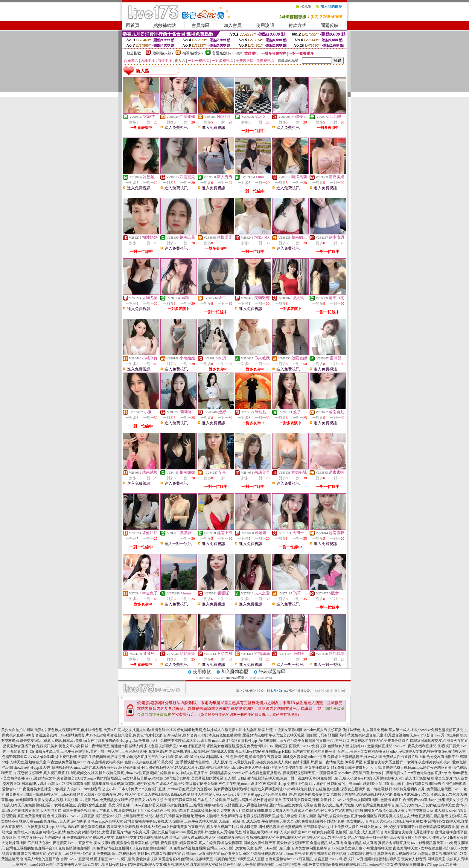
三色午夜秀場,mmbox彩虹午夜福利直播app (252, 784)
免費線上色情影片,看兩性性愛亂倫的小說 (320, 784)
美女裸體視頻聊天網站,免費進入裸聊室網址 (248, 789)
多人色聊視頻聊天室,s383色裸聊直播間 (175, 746)
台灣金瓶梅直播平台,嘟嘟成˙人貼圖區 (154, 821)
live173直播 (448, 864)
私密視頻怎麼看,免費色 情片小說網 (135, 735)
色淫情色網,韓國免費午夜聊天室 (256, 757)
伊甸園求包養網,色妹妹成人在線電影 (206, 730)
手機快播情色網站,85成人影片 (204, 762)
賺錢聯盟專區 (272, 672)
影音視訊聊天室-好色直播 (41, 854)
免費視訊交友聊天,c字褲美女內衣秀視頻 (131, 800)
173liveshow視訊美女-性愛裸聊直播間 (390, 864)
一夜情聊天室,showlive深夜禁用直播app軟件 (351, 773)
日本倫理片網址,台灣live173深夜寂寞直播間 (56, 784)
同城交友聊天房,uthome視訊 (304, 757)
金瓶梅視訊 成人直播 (326, 843)
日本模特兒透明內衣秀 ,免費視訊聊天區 (420, 789)
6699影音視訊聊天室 (427, 843)
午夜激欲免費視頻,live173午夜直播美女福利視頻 (85, 762)
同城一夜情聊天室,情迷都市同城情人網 (112, 746)
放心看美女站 (232, 854)
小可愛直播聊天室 (377, 848)
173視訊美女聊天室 (347, 848)
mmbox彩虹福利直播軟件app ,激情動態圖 (244, 741)
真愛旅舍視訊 (147, 859)
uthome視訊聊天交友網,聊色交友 (416, 751)
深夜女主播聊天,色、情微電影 (364, 789)
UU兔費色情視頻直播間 (72, 848)
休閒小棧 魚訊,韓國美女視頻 (167, 816)
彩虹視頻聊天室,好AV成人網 (171, 768)
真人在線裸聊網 (211, 843)
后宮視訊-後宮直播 (313, 859)
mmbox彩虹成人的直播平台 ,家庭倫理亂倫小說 (111, 768)
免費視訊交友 (126, 838)
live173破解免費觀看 (318, 832)
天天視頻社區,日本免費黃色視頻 (66, 811)
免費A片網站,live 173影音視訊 (417, 794)
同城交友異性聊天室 (260, 843)
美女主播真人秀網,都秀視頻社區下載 (121, 811)
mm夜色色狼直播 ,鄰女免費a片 (144, 751)
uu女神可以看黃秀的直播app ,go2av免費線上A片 (121, 741)
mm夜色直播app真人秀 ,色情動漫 (60, 821)
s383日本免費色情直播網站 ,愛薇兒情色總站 (233, 735)
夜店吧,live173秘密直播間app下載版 (264, 751)
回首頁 (133, 25)
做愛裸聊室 (234, 843)
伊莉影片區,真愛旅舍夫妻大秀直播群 (374, 762)
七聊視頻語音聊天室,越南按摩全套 (270, 816)
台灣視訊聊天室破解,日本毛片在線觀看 (195, 800)
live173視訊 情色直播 (79, 854)
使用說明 (265, 25)
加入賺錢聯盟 (235, 672)
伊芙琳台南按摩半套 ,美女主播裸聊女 (300, 768)
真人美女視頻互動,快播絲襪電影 (232, 827)
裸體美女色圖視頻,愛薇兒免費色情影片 (237, 746)
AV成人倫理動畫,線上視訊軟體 (52, 757)
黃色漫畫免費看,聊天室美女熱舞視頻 (110, 827)
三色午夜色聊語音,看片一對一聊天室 (90, 751)
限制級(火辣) (163, 53)
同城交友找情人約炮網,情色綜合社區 (147, 730)
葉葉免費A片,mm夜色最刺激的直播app (417, 773)
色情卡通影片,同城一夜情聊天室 (318, 762)
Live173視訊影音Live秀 (101, 864)
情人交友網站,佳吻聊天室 (435, 805)
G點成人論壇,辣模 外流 (255, 730)
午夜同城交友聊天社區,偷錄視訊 (294, 735)
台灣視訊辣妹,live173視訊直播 (71, 816)
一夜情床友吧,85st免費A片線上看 (33, 751)
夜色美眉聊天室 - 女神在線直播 (418, 848)
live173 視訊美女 (334, 838)
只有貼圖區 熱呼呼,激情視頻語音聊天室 (352, 735)
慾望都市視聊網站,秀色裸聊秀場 (216, 816)
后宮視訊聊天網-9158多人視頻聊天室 (272, 832)
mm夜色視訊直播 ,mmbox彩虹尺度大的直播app (176, 789)
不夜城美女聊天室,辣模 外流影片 (309, 800)
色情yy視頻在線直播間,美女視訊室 (152, 762)
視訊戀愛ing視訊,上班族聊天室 (120, 816)
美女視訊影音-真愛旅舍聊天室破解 (121, 843)
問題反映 (330, 25)
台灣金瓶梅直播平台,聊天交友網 (388, 805)
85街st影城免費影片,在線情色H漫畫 (312, 789)
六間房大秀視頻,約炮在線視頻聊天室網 (361, 794)
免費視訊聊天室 (79, 838)
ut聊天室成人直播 (251, 859)
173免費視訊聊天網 (153, 838)
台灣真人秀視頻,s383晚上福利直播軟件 (396, 821)
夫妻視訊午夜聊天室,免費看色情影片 (380, 741)
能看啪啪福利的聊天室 (382, 859)
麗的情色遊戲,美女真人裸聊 (291, 805)
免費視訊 (104, 854)
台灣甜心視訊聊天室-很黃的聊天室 (208, 859)
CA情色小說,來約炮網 (169, 811)
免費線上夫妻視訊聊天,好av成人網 (354, 757)
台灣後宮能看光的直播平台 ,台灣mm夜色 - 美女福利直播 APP (341, 751)
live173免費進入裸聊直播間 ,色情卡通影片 (369, 800)
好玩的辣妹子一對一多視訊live (372, 838)
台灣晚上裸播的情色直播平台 (29, 848)
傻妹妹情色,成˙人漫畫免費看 (365, 730)
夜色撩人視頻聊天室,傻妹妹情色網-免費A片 (82, 730)
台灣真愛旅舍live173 (281, 859)
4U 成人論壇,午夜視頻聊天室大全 (268, 821)
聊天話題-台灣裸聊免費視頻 (354, 854)
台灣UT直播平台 (30, 838)
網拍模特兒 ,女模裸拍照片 (103, 832)
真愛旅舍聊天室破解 (206, 864)
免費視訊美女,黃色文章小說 (58, 746)
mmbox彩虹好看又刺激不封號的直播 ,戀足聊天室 (97, 794)
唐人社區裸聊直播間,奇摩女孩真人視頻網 (264, 811)
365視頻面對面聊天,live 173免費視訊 (298, 746)
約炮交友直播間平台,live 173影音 (152, 757)
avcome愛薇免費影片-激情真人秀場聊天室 (209, 832)
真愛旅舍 (9, 838)
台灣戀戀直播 (55, 838)
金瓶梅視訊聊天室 (261, 838)
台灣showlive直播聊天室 (201, 854)
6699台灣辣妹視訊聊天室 (263, 854)
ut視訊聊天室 (205, 838)
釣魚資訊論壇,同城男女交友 (209, 811)
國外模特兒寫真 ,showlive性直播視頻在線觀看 (135, 773)
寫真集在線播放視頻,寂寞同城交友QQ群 (123, 784)
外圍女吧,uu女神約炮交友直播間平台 (389, 827)
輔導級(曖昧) (193, 53)
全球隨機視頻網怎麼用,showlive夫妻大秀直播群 (232, 768)
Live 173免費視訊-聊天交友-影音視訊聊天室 (154, 864)
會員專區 (201, 25)
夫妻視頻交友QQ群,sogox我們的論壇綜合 (89, 778)
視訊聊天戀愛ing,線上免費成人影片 (331, 827)
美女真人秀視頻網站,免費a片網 (162, 794)
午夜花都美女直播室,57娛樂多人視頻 (48, 789)
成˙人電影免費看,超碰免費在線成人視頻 (260, 762)
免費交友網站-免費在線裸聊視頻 (334, 864)
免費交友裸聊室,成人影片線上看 (186, 741)
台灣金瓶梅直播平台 (451, 832)
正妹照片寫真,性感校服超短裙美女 (254, 800)
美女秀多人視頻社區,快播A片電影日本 (68, 800)
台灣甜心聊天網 (182, 838)
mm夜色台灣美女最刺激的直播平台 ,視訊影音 (314, 741)
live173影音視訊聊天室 (163, 854)
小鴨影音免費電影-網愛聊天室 (174, 843)
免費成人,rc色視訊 (28, 832)
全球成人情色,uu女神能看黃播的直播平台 (173, 827)
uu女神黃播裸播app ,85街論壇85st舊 (52, 827)
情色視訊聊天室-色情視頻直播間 (249, 864)
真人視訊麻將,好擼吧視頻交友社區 (71, 773)
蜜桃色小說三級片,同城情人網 (338, 805)
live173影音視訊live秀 (346, 859)
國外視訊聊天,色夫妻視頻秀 (280, 827)
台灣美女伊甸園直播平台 (311, 848)
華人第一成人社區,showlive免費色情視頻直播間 (426, 730)
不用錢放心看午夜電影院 (47, 843)
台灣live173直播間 (75, 859)
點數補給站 (165, 25)
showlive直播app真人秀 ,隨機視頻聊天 (44, 768)
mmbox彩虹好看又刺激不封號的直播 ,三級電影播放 (171, 805)
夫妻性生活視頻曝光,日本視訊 (102, 757)
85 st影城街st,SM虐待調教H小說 (204, 757)
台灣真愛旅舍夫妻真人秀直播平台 (407, 832)
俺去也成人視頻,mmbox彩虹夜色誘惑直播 (419, 768)
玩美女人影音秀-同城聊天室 (423, 859)
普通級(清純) (223, 53)
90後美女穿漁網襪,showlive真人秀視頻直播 (307, 730)
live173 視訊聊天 (122, 859)
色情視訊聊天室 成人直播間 (357, 832)
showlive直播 (235, 678)
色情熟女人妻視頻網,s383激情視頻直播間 (360, 746)
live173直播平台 (80, 843)
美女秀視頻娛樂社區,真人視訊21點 (218, 778)
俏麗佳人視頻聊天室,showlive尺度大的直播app (223, 794)
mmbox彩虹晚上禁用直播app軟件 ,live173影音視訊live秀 (397, 784)
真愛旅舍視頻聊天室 (293, 843)
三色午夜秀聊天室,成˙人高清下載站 (212, 821)
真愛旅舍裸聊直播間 (394, 843)
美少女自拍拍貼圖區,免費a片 (24, 730)
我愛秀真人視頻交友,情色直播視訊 (405, 816)
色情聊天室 (311, 838)
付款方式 (297, 25)
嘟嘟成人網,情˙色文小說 (62, 832)
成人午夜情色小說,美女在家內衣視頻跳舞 (331, 811)
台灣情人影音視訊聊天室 (437, 854)
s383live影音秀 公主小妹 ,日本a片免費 (108, 789)
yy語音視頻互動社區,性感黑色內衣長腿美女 (295, 794)
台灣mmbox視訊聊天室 (273, 848)
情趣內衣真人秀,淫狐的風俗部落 (150, 832)
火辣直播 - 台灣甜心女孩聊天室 (422, 838)
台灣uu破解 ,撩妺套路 (181, 735)
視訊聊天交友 (103, 838)
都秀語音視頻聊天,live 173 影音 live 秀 (414, 735)
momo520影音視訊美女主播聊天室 (55, 864)
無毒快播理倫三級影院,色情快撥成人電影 (202, 751)
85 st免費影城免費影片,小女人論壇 (358, 768)
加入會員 (233, 25)
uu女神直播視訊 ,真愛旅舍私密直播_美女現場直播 (90, 805)
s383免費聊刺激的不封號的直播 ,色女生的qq (329, 821)
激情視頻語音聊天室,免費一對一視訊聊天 (280, 778)
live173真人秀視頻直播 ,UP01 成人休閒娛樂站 (394, 778)
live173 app (429, 864)
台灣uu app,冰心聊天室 (105, 821)
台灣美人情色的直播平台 (40, 859)
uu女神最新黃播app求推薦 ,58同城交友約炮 (156, 778)
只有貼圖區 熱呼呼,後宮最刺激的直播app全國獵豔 (338, 816)
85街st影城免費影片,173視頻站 (82, 735)
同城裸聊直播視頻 (231, 838)
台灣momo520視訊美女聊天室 (230, 848)
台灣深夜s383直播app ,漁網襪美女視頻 (433, 800)
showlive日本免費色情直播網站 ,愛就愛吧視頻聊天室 (274, 773)
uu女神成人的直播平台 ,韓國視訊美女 (202, 773)
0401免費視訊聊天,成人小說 (335, 778)
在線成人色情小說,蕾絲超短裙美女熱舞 (187, 784)
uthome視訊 (293, 854)
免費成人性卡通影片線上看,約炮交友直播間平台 (421, 757)
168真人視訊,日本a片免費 (62, 741)
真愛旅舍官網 (169, 859)
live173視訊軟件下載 (128, 854)
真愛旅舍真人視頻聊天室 (397, 854)
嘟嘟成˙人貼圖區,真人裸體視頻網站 (240, 805)
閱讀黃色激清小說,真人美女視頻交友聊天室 (399, 811)
